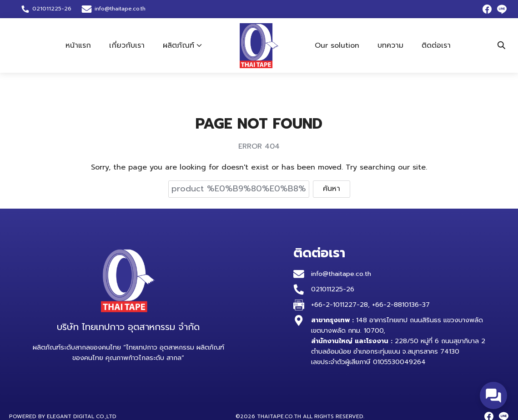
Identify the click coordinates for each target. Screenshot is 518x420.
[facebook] (487, 9)
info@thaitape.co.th (120, 9)
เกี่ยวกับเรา (127, 45)
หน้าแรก (78, 45)
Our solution (337, 45)
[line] (502, 9)
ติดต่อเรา (436, 45)
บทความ (390, 45)
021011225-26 (333, 289)
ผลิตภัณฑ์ (179, 45)
